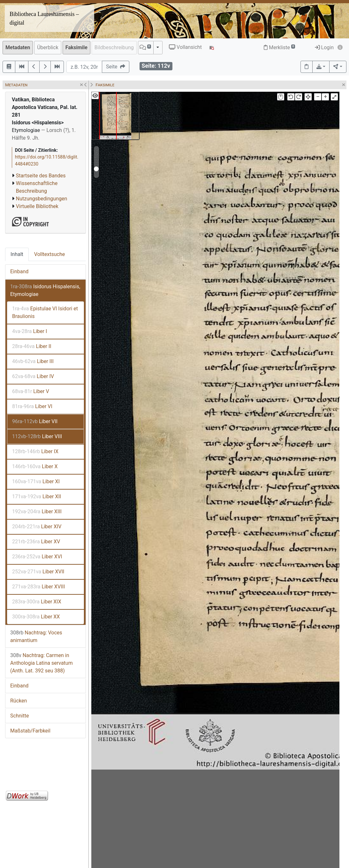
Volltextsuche (49, 254)
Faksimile (76, 47)
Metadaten (18, 47)
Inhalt (17, 254)
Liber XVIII (38, 587)
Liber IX (35, 451)
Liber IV (33, 376)
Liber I (30, 331)
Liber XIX (37, 602)
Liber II (32, 346)
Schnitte (19, 716)
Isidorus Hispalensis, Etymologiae (45, 290)
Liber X (35, 466)
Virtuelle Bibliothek (37, 206)
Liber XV (36, 542)
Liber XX (36, 617)
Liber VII (35, 421)
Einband (19, 271)
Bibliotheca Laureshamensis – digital (44, 18)
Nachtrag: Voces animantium (36, 636)
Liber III (33, 361)
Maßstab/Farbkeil (30, 731)
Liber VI (32, 406)
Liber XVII (38, 572)
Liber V (31, 391)
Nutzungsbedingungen (42, 199)
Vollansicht (185, 47)
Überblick (48, 47)
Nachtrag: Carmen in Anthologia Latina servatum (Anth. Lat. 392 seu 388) (42, 663)
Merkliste (279, 47)
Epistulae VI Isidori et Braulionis (45, 312)
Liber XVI (37, 557)
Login (324, 47)
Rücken (19, 701)
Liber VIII (37, 436)
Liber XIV (37, 527)
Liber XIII (37, 511)
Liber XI (36, 481)
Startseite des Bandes (41, 176)
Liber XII (37, 496)
